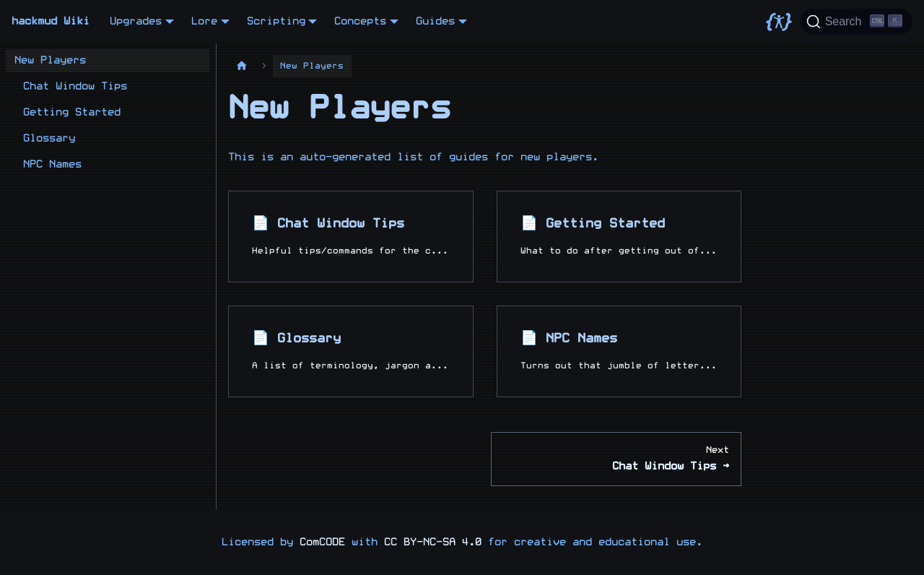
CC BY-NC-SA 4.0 (433, 542)
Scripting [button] (276, 21)
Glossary (49, 138)
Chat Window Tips (75, 86)
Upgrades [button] (136, 21)
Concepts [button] (360, 21)
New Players (50, 60)
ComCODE (322, 542)
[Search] (857, 22)
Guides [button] (435, 21)
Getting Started (72, 112)
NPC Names (52, 164)
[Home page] (242, 66)
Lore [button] (204, 21)
